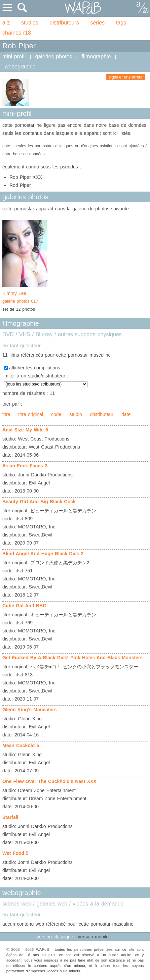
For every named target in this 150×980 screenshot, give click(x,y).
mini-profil (14, 57)
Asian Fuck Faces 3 (25, 466)
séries (97, 23)
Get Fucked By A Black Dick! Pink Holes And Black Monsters (72, 658)
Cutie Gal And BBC (24, 606)
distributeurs (64, 23)
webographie (20, 67)
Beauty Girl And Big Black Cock (39, 502)
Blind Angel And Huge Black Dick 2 (43, 554)
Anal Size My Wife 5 (25, 430)
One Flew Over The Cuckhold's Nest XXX (49, 781)
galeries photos (53, 57)
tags (121, 23)
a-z (6, 23)
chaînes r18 (17, 33)
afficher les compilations (35, 368)
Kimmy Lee (25, 298)
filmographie (96, 57)
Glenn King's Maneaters (30, 710)
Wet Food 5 (15, 853)
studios (30, 23)
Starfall (10, 817)
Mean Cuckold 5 (21, 745)
